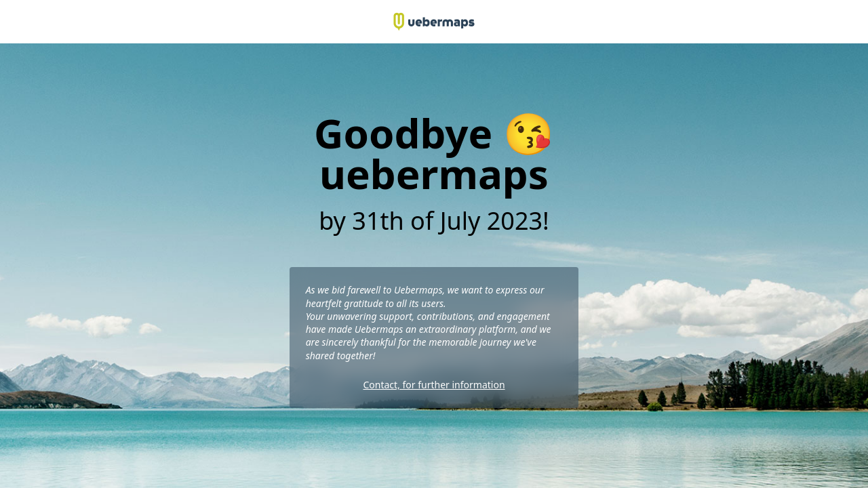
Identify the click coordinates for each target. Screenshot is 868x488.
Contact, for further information (434, 385)
